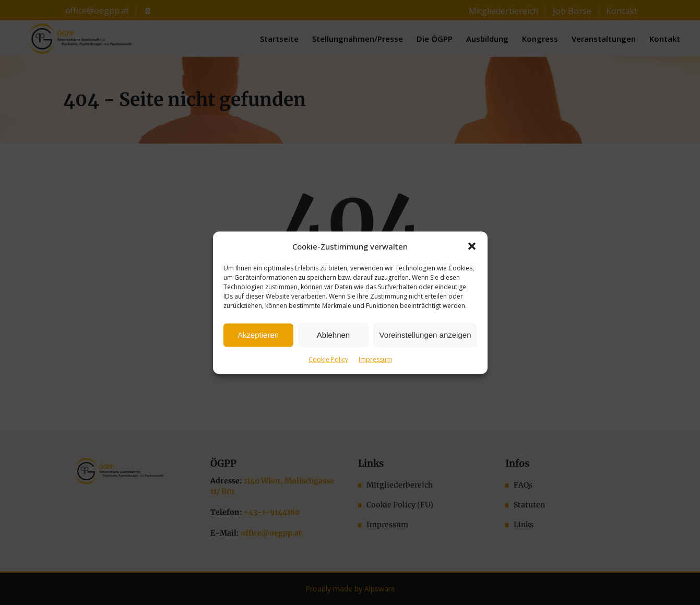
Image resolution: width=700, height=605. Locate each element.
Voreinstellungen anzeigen (425, 335)
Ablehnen (333, 335)
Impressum (375, 359)
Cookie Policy (328, 359)
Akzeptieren (258, 335)
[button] (472, 246)
